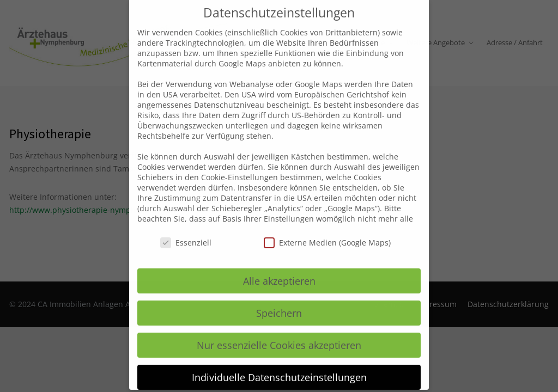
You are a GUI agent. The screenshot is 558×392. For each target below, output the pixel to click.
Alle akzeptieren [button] (279, 269)
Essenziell (186, 231)
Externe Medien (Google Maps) (327, 231)
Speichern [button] (279, 302)
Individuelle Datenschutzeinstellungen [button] (279, 366)
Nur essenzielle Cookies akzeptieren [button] (279, 334)
